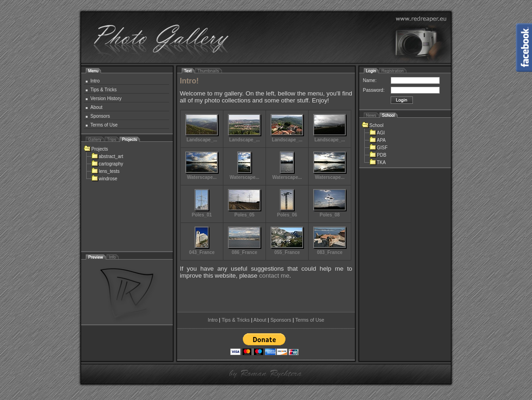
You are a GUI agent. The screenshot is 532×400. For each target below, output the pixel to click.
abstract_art (107, 156)
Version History (106, 98)
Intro (95, 81)
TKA (377, 162)
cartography (107, 164)
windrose (104, 179)
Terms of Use (104, 125)
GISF (378, 148)
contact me (274, 276)
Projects (96, 149)
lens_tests (105, 171)
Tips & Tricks (104, 90)
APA (377, 140)
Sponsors (100, 116)
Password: (374, 90)
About (96, 107)
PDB (378, 155)
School (373, 125)
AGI (377, 133)
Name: (370, 80)
